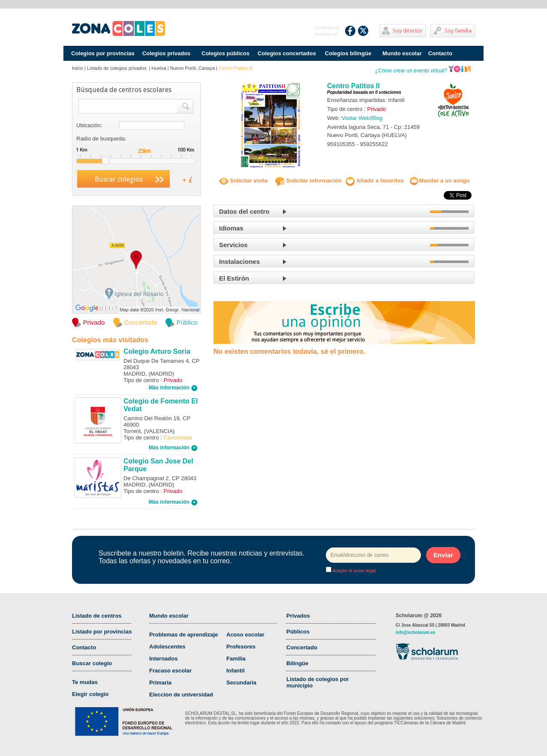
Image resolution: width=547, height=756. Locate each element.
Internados (163, 659)
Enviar (443, 555)
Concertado (302, 647)
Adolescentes (167, 647)
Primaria (160, 683)
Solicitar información (308, 181)
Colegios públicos (225, 53)
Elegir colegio (90, 694)
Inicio (78, 68)
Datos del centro (244, 211)
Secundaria (241, 683)
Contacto (440, 53)
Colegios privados (167, 53)
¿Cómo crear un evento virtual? (423, 71)
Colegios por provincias (103, 53)
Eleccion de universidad (181, 695)
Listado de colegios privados (117, 68)
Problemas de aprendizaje (183, 635)
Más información (173, 388)
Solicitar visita (243, 181)
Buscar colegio (92, 663)
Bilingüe (297, 663)
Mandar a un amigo (439, 181)
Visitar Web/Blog (362, 118)
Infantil (236, 671)
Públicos (298, 632)
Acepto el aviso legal (353, 571)
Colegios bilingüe (348, 53)
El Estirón (234, 278)
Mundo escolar (402, 53)
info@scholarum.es (416, 632)
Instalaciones (239, 261)
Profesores (241, 647)
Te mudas (85, 682)
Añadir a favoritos (375, 181)
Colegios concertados (287, 53)
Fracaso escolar (170, 671)
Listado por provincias (102, 632)
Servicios (233, 245)
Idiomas (231, 228)
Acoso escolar (245, 635)
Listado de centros (97, 616)
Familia (236, 659)
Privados (298, 616)
